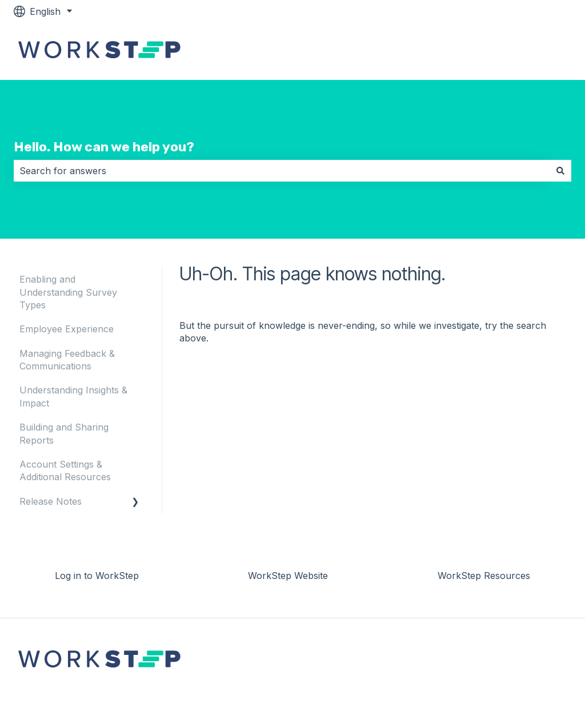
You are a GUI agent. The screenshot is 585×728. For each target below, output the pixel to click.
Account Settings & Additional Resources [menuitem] (65, 470)
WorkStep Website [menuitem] (288, 576)
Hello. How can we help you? (104, 147)
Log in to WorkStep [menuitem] (97, 576)
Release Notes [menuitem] (51, 501)
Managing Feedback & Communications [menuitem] (67, 360)
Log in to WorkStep (518, 51)
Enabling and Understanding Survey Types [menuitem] (68, 292)
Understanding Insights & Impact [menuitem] (73, 396)
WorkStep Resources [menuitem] (484, 576)
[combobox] (282, 171)
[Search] (560, 171)
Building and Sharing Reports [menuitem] (64, 433)
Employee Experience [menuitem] (67, 329)
